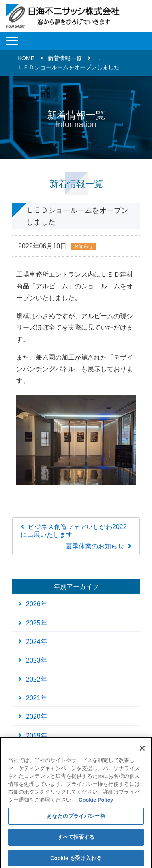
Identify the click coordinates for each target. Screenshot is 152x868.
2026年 (36, 604)
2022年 (36, 679)
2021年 (36, 698)
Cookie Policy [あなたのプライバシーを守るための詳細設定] (96, 801)
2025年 (36, 623)
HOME (26, 58)
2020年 (36, 717)
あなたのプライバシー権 (76, 818)
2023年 (36, 660)
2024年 (36, 642)
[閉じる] (142, 750)
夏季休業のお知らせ (95, 546)
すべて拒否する (76, 839)
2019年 (36, 736)
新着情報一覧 (65, 58)
